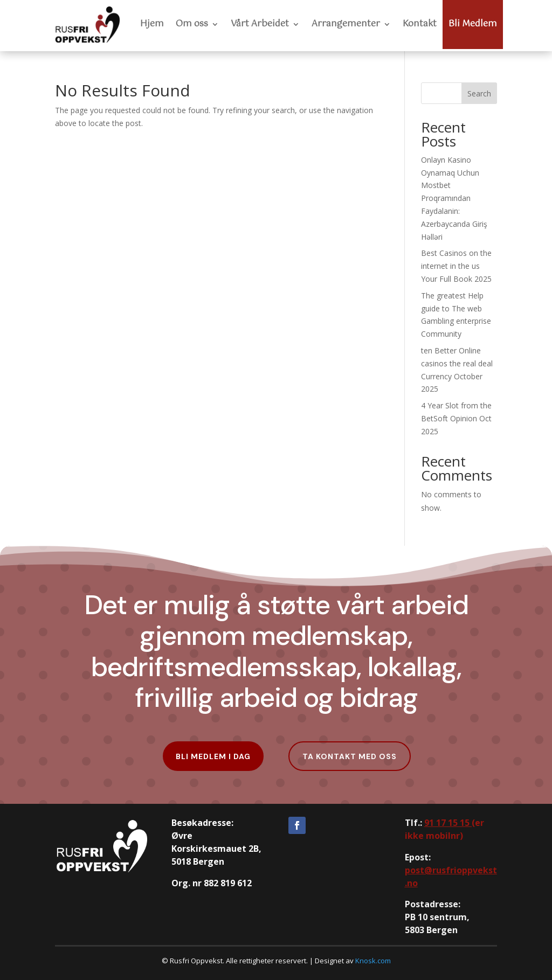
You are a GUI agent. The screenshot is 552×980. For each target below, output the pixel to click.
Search (479, 93)
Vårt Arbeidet (260, 24)
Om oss (192, 24)
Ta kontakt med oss (350, 756)
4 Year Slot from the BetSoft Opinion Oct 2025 (456, 418)
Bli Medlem (473, 24)
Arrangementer (346, 24)
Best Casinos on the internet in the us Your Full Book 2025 (456, 266)
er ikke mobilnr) (444, 829)
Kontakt (420, 24)
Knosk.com (373, 961)
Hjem (152, 24)
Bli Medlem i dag (213, 756)
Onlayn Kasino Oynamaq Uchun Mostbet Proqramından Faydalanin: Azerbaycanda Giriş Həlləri (454, 198)
